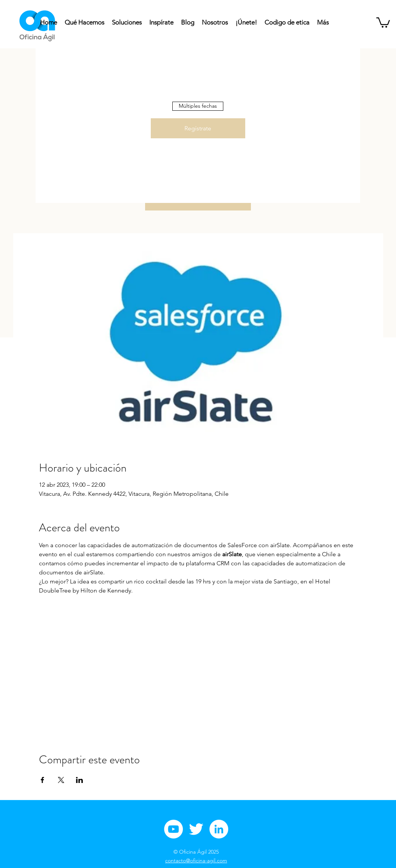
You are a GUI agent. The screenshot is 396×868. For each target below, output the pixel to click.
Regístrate (198, 128)
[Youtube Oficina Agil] (173, 829)
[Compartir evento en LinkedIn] (80, 780)
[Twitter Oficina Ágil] (196, 829)
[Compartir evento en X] (61, 780)
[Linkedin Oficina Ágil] (219, 829)
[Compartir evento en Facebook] (43, 780)
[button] (383, 22)
